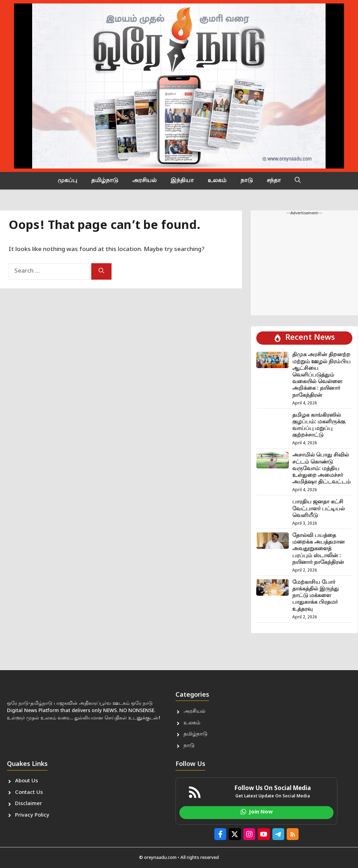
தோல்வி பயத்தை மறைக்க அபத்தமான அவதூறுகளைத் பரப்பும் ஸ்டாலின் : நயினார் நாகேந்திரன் (318, 549)
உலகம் (217, 181)
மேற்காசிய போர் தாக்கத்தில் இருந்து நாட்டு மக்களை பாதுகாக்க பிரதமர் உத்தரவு (316, 596)
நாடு (247, 181)
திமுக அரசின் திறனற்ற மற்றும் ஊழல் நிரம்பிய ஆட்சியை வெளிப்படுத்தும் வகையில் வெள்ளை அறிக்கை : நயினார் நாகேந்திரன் (321, 375)
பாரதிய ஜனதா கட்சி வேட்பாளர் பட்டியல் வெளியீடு (318, 509)
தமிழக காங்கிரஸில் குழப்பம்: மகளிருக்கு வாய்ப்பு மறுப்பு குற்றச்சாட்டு (319, 426)
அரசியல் (144, 181)
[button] (298, 181)
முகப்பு (67, 181)
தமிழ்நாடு (105, 181)
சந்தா (274, 181)
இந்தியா (182, 181)
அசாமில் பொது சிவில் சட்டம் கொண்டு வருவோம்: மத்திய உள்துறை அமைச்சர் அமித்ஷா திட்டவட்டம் (321, 469)
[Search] (101, 271)
